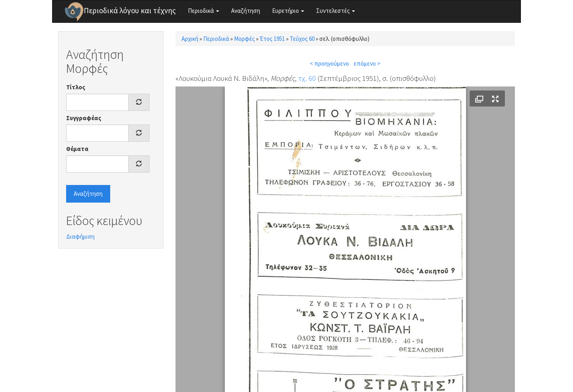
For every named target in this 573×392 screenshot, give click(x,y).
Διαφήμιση (80, 236)
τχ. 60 (307, 78)
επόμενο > (367, 63)
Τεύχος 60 (302, 39)
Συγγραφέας (84, 118)
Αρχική (190, 39)
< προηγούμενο (329, 63)
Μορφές (244, 39)
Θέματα (77, 149)
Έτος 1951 (272, 39)
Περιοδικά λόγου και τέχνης (130, 10)
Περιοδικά (204, 11)
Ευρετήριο (288, 11)
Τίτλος (76, 87)
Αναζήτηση (246, 11)
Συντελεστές (336, 11)
